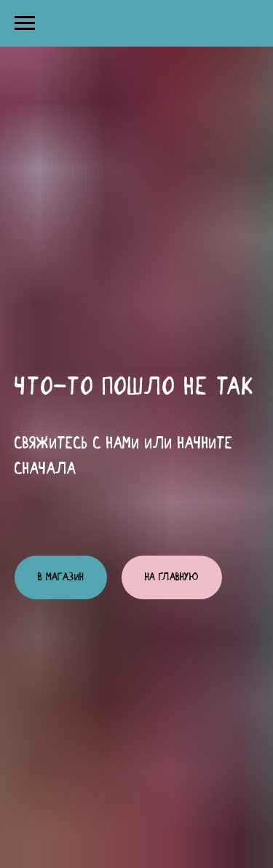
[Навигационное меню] (25, 23)
